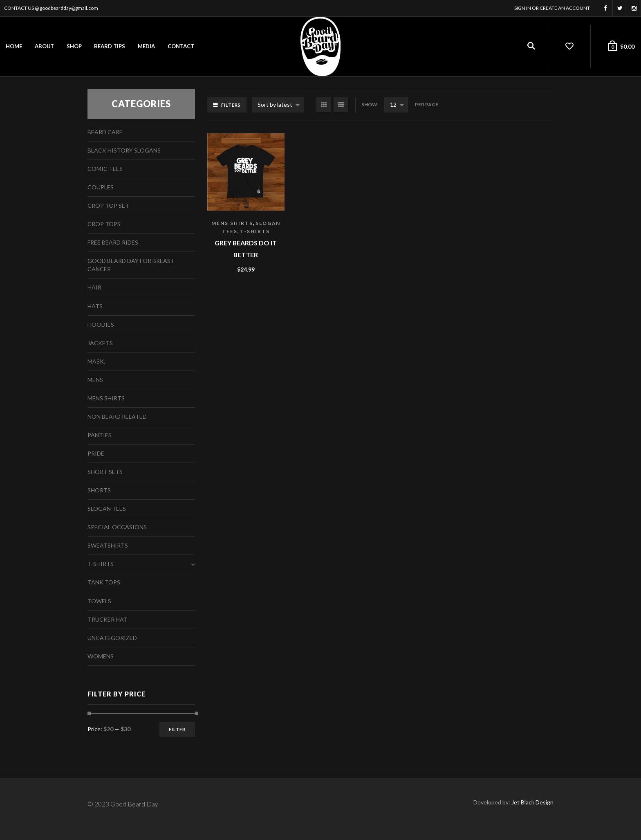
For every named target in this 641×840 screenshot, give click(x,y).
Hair (94, 287)
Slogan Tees (107, 509)
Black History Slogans (124, 150)
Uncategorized (112, 638)
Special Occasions (117, 527)
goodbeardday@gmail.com (69, 8)
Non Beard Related (117, 417)
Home (14, 46)
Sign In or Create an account (552, 8)
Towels (99, 601)
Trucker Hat (108, 619)
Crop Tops (104, 224)
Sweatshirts (108, 545)
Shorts (99, 490)
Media (146, 46)
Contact (181, 46)
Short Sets (105, 472)
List (341, 105)
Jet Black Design (532, 802)
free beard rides (113, 242)
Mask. (96, 361)
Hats (95, 306)
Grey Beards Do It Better (246, 249)
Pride (96, 453)
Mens (95, 380)
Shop (74, 46)
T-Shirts (255, 231)
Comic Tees (105, 169)
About (44, 46)
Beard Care (105, 132)
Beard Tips (110, 46)
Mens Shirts (232, 223)
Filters (231, 105)
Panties (100, 435)
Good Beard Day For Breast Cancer (131, 265)
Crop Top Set (108, 206)
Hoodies (101, 325)
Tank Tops (104, 582)
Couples (101, 187)
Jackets (100, 343)
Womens (101, 656)
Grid (324, 105)
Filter (177, 729)
